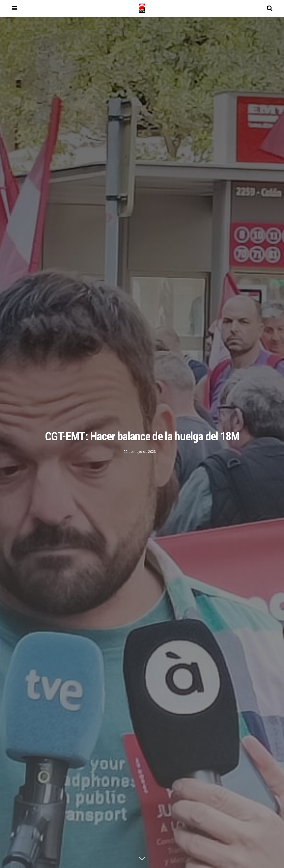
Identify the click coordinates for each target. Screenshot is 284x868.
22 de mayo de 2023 (140, 452)
